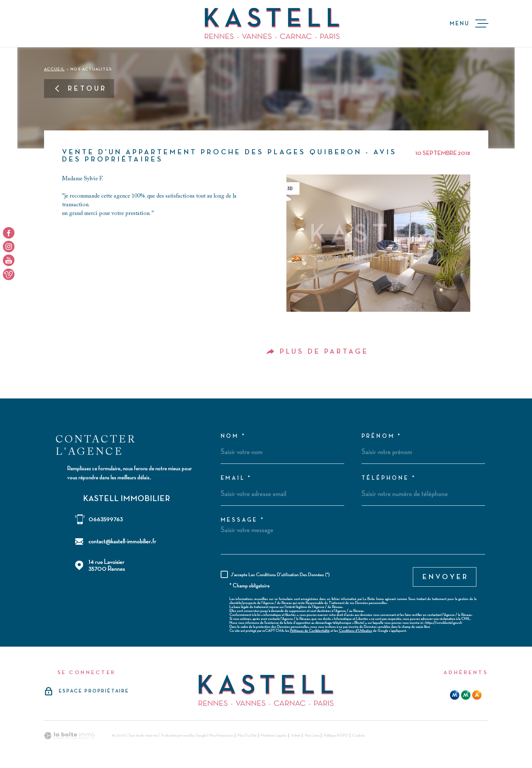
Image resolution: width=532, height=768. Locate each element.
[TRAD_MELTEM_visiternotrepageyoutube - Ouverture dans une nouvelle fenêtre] (9, 260)
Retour (80, 89)
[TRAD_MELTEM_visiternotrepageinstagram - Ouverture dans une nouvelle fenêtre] (9, 246)
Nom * (233, 436)
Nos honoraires (221, 735)
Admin (296, 735)
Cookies (358, 735)
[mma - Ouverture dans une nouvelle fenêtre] (466, 695)
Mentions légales (274, 735)
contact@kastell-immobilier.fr (122, 541)
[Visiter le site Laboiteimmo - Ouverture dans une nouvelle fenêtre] (69, 736)
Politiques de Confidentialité (310, 631)
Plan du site (247, 735)
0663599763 (106, 519)
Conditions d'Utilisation (356, 631)
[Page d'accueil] (272, 23)
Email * (236, 478)
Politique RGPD (336, 735)
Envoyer (446, 577)
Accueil (54, 69)
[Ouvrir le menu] (469, 23)
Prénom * (382, 436)
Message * (243, 520)
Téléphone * (389, 478)
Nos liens (312, 735)
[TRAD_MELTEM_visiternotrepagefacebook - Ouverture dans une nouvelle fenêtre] (9, 233)
